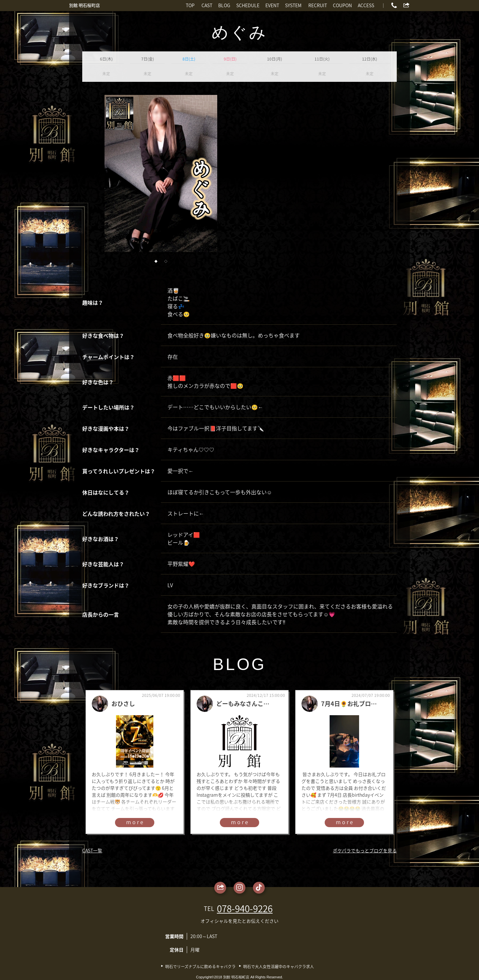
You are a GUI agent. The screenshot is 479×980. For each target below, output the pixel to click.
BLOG (224, 5)
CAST (207, 5)
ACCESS (366, 5)
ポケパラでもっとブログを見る (365, 850)
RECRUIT (318, 5)
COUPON (342, 5)
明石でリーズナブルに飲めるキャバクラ (200, 967)
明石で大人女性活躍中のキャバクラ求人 (278, 967)
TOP (190, 5)
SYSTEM (293, 5)
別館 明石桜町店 (85, 5)
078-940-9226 (245, 908)
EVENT (272, 5)
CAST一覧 (92, 850)
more (135, 822)
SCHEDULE (248, 5)
